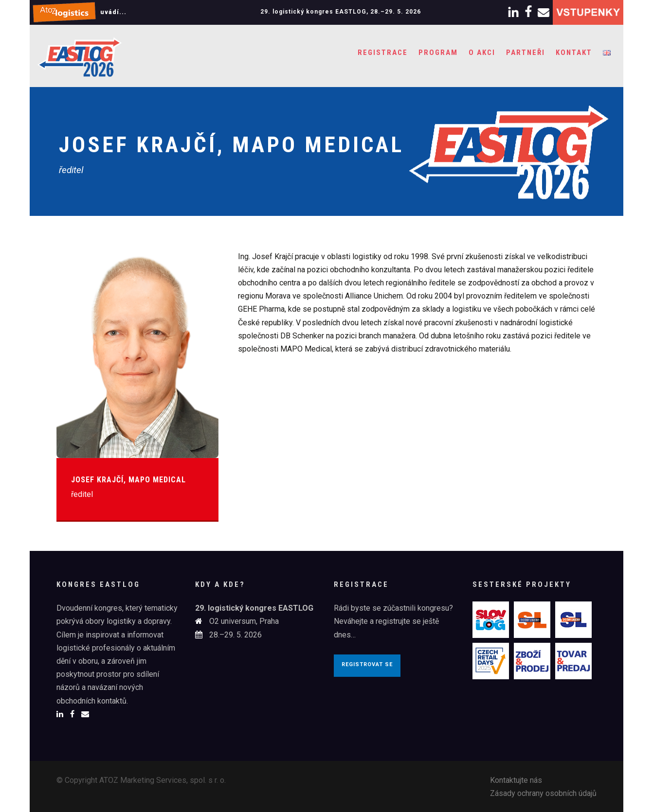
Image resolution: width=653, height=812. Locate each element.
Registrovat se (367, 664)
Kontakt (574, 53)
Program (438, 53)
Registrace (383, 53)
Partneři (526, 53)
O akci (482, 53)
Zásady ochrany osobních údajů (543, 793)
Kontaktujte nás (516, 780)
